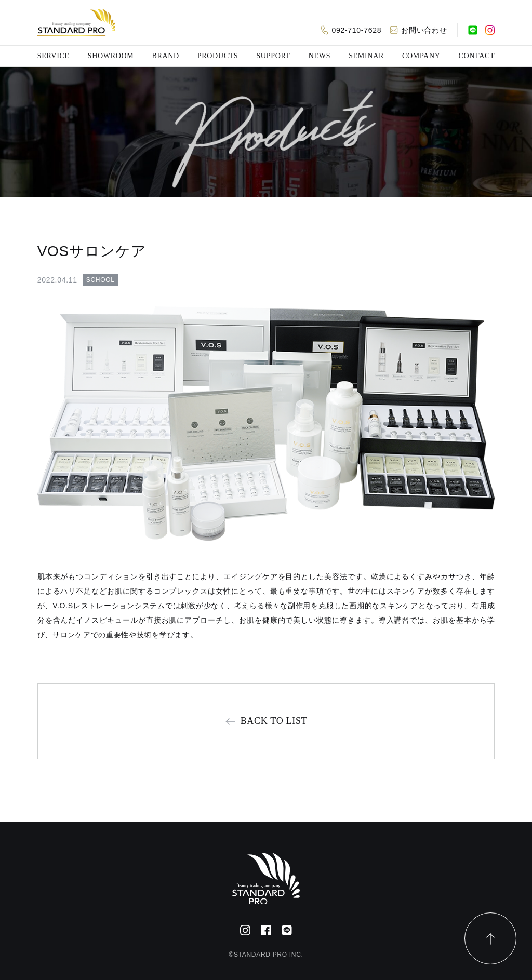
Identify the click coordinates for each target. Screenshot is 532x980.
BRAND (165, 56)
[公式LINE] (473, 30)
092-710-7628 (357, 30)
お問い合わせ (424, 30)
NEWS (320, 56)
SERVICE (54, 56)
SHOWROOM (111, 56)
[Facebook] (266, 930)
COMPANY (421, 56)
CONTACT (476, 56)
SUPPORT (273, 56)
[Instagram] (490, 30)
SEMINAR (366, 56)
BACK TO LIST (274, 721)
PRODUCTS (218, 56)
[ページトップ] (490, 938)
